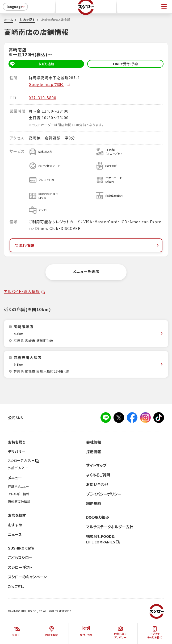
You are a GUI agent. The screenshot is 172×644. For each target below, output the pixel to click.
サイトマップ (96, 465)
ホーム (9, 20)
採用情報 (94, 452)
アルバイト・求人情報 (22, 291)
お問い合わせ (97, 484)
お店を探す (27, 20)
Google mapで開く (50, 84)
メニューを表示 (86, 271)
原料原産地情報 (19, 502)
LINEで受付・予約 (125, 64)
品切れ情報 (87, 245)
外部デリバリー (18, 468)
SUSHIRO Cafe (21, 548)
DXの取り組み (98, 517)
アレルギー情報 (19, 494)
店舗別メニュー (18, 486)
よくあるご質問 (98, 475)
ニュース (15, 534)
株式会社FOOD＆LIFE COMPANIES (103, 539)
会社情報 (94, 442)
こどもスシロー (20, 558)
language (16, 7)
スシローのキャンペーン (27, 577)
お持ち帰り (17, 442)
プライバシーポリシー (104, 494)
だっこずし (16, 586)
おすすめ (15, 525)
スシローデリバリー (24, 460)
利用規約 (94, 503)
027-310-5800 (43, 98)
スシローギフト (20, 567)
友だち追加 (31, 64)
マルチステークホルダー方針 (110, 527)
